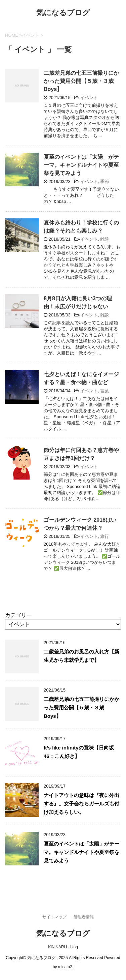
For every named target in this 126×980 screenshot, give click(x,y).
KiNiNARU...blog (63, 947)
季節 (104, 181)
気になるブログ (63, 13)
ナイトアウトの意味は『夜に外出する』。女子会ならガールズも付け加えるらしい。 (81, 804)
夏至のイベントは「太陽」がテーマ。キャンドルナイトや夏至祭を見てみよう (81, 165)
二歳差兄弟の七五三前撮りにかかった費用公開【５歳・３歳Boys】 (81, 81)
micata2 (65, 967)
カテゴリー (18, 615)
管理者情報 (84, 917)
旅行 (104, 536)
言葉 (104, 391)
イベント (89, 98)
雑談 (104, 239)
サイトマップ (54, 917)
